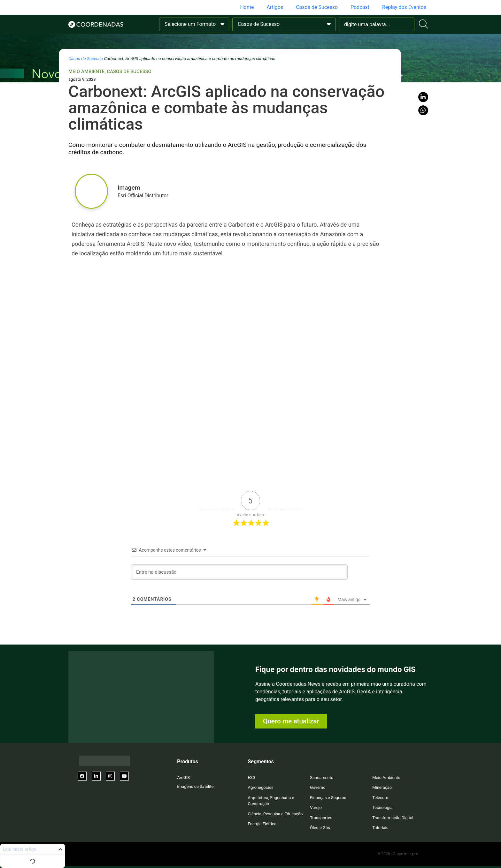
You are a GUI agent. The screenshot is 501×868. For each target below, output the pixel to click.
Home (247, 7)
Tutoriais (380, 828)
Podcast (360, 7)
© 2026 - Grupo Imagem (398, 854)
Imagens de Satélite (195, 786)
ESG (251, 777)
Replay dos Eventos (404, 7)
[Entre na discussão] (239, 572)
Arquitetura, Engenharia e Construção (271, 801)
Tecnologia (382, 808)
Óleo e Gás (320, 828)
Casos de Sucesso (317, 7)
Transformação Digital (393, 818)
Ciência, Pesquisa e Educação (275, 814)
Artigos (275, 7)
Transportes (321, 818)
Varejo (316, 808)
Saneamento (322, 777)
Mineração (382, 787)
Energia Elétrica (262, 824)
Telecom (380, 798)
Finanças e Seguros (328, 798)
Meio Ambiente (86, 72)
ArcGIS (183, 777)
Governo (318, 787)
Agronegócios (260, 787)
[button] (423, 97)
